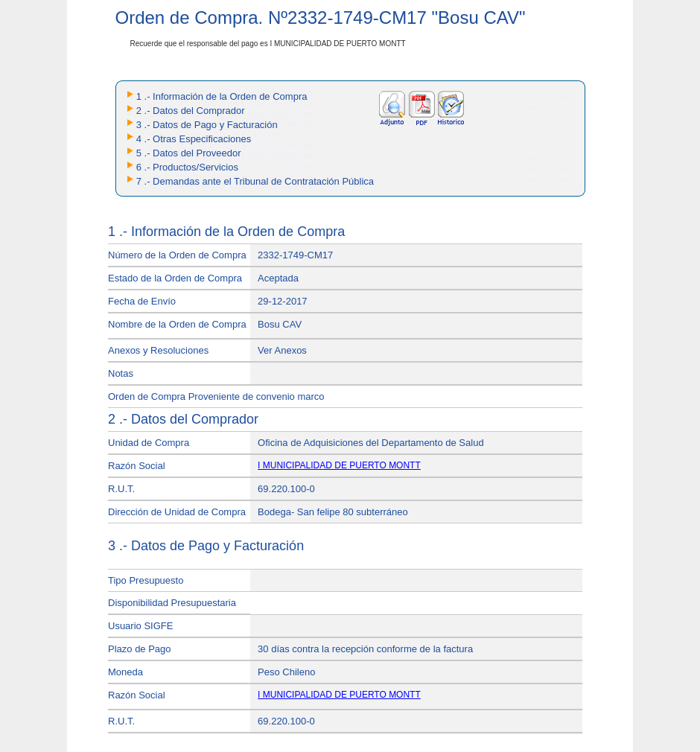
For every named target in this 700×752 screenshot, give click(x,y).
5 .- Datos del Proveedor (189, 153)
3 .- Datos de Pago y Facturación (207, 125)
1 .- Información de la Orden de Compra (222, 96)
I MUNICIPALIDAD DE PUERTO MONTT (339, 465)
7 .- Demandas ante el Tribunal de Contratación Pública (255, 181)
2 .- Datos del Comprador (191, 111)
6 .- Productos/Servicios (187, 167)
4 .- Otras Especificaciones (194, 139)
